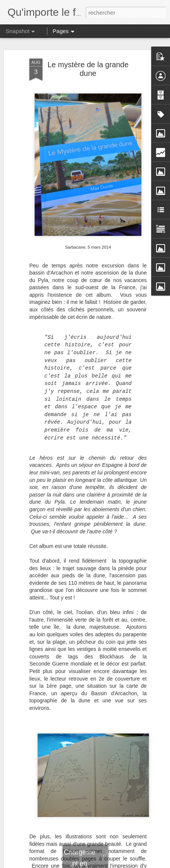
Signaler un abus (137, 864)
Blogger (112, 864)
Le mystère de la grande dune (88, 60)
